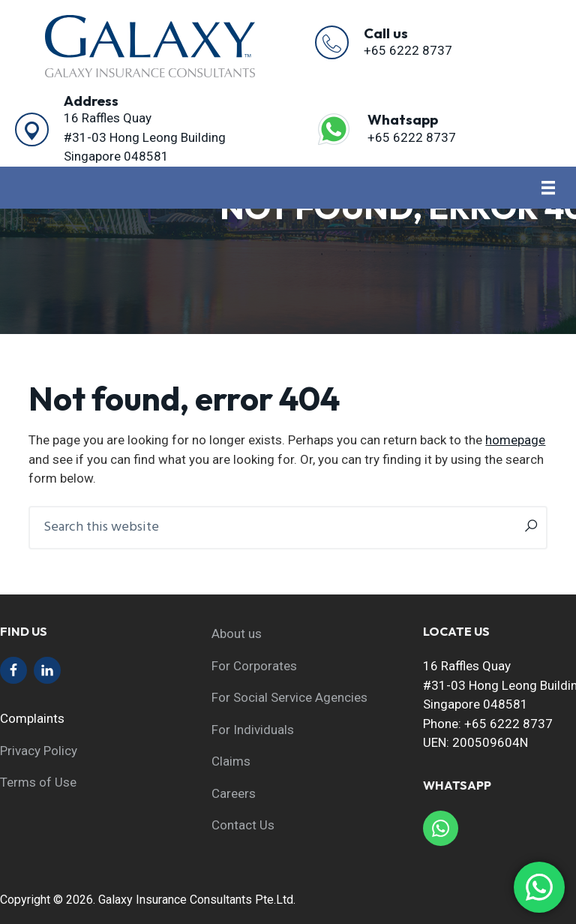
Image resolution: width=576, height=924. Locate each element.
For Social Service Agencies (289, 697)
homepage (515, 440)
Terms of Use (38, 782)
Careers (234, 793)
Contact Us (243, 825)
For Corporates (254, 666)
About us (237, 634)
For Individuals (253, 730)
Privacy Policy (39, 751)
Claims (231, 761)
